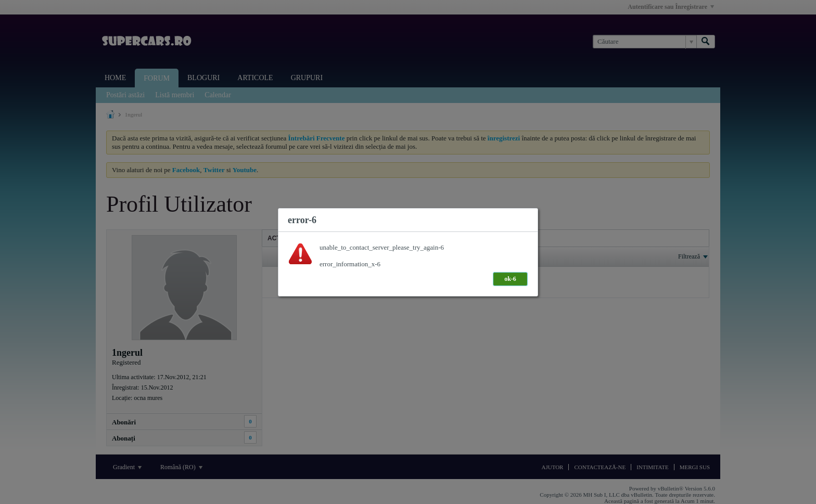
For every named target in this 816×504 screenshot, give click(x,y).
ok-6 (510, 279)
